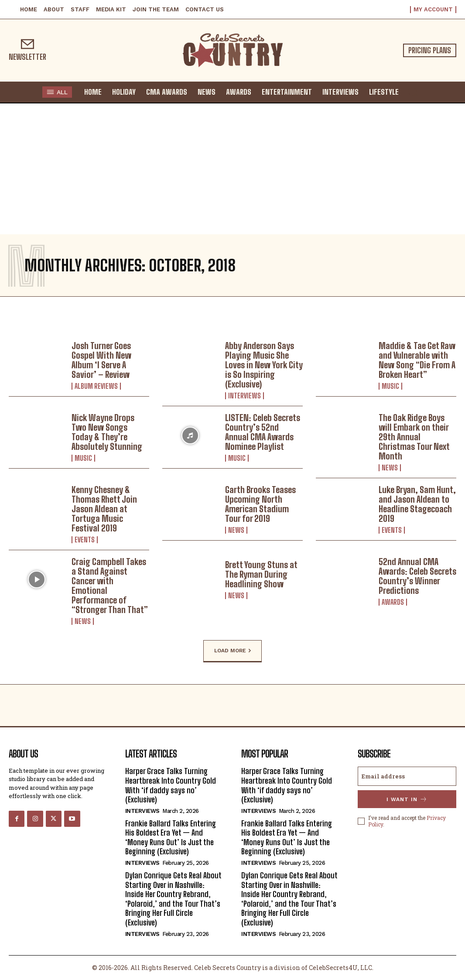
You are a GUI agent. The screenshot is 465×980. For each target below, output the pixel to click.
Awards (393, 602)
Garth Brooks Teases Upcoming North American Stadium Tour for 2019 (260, 504)
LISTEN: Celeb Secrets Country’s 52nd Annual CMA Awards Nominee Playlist (263, 432)
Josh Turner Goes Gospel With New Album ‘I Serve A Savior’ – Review (101, 360)
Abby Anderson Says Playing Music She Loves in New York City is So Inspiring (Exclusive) (264, 365)
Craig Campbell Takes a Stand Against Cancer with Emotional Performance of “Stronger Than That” (110, 586)
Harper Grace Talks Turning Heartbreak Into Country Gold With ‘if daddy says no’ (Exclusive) (171, 785)
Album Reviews (96, 386)
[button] (413, 92)
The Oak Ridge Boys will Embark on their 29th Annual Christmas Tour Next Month (414, 437)
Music (390, 386)
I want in (407, 799)
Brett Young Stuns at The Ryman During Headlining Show (261, 574)
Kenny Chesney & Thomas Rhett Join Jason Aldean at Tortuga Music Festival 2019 (104, 509)
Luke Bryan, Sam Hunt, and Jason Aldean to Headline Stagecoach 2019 (417, 504)
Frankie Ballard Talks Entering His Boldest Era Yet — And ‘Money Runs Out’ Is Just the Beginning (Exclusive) (171, 838)
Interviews (244, 396)
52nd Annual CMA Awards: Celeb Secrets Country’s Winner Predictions (417, 576)
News (390, 468)
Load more (232, 651)
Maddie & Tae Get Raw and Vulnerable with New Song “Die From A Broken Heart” (417, 360)
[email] (407, 776)
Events (85, 540)
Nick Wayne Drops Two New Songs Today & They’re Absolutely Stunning (107, 432)
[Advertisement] (232, 169)
